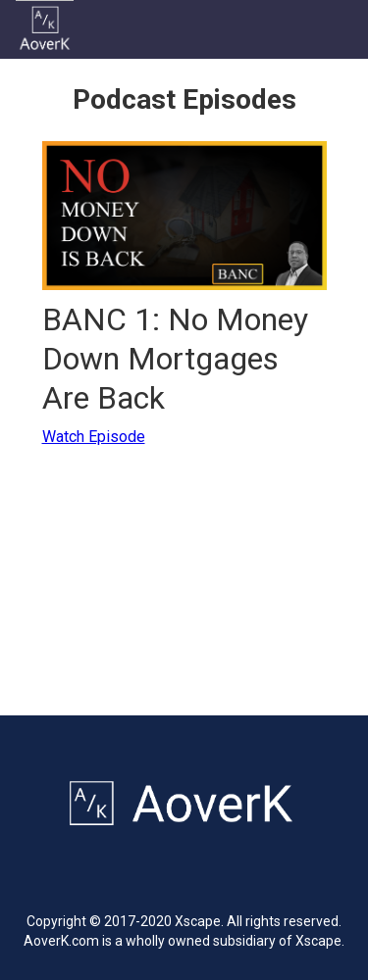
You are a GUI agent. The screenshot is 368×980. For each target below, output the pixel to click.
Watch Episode (94, 437)
